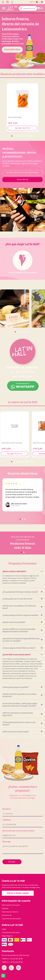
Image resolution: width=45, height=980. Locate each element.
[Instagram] (4, 968)
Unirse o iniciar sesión (18, 893)
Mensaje (6, 842)
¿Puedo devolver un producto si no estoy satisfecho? (22, 695)
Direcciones (7, 915)
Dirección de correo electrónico (18, 831)
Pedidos (5, 909)
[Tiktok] (18, 968)
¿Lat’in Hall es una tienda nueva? (22, 654)
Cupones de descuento (11, 919)
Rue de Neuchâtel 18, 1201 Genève (16, 955)
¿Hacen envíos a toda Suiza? (22, 571)
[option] (22, 41)
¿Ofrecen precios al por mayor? (22, 731)
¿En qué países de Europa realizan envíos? (22, 592)
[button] (12, 136)
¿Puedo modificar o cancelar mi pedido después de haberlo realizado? (22, 630)
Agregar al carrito (22, 128)
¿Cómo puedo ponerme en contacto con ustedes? (22, 723)
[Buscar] (28, 8)
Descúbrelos (12, 50)
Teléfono (7, 820)
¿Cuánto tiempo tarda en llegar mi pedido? (22, 615)
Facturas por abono (10, 912)
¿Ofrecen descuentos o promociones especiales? (22, 714)
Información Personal (11, 905)
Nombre (6, 809)
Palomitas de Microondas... (12, 443)
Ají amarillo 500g (15, 117)
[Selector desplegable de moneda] (32, 2)
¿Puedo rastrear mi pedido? (22, 622)
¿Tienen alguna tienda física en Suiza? (22, 648)
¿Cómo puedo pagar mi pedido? (22, 687)
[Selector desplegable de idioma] (38, 2)
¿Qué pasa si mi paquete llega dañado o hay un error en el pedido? (22, 640)
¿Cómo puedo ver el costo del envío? (22, 599)
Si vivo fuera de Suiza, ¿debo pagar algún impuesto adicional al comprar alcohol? (22, 705)
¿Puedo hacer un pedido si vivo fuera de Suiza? (22, 607)
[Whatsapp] (11, 968)
